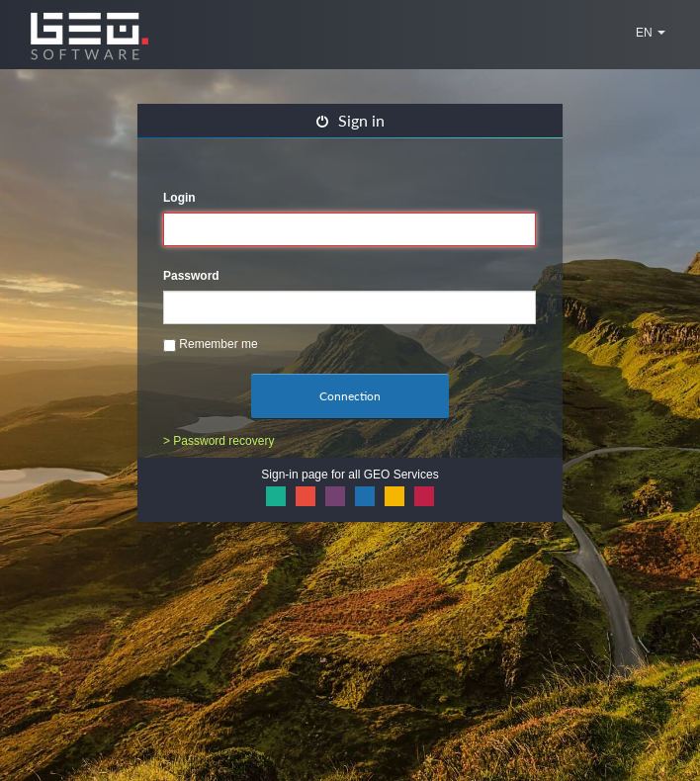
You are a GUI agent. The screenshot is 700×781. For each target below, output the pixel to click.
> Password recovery (219, 441)
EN (651, 33)
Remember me (211, 345)
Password (191, 276)
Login (179, 198)
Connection (350, 396)
